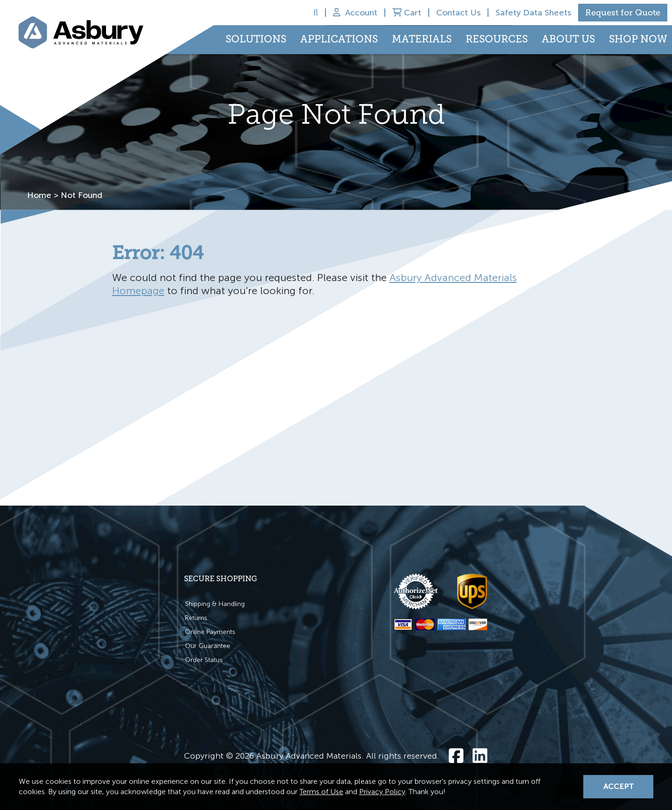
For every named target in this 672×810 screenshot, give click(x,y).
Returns (196, 618)
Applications (339, 39)
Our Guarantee (208, 646)
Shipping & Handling (215, 604)
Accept (619, 786)
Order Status (204, 660)
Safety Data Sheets (533, 13)
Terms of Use (321, 792)
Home (39, 195)
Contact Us (458, 13)
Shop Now (638, 39)
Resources (497, 39)
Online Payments (210, 632)
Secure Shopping (220, 579)
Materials (422, 39)
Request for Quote (623, 13)
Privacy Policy (382, 792)
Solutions (256, 39)
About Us (568, 39)
